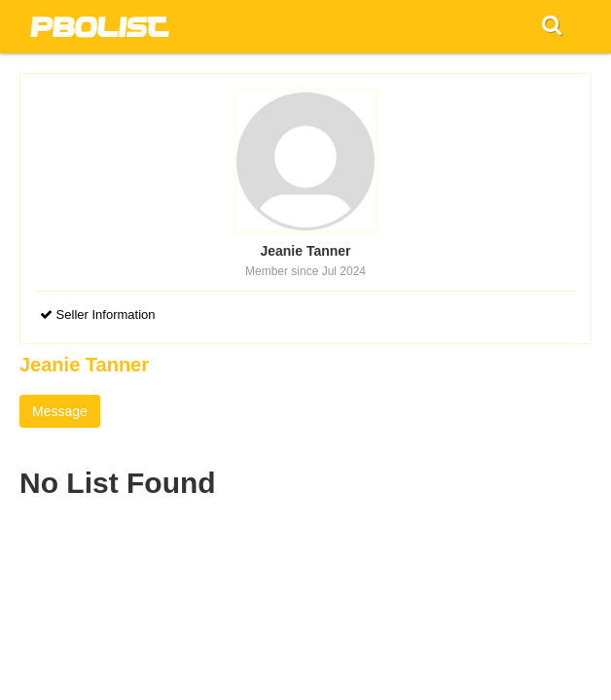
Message (60, 411)
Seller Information (98, 315)
